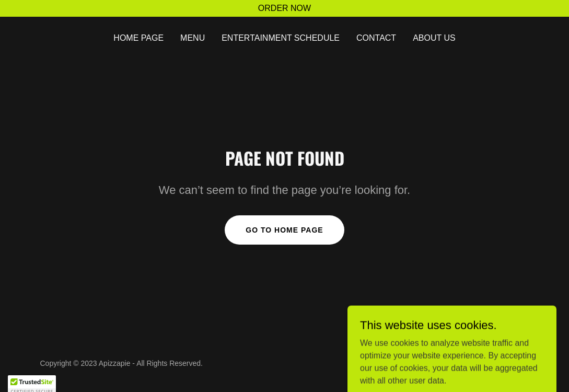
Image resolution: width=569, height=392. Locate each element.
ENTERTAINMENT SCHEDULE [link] (281, 38)
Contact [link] (376, 38)
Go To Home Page (284, 230)
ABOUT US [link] (434, 38)
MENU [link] (193, 38)
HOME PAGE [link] (138, 38)
